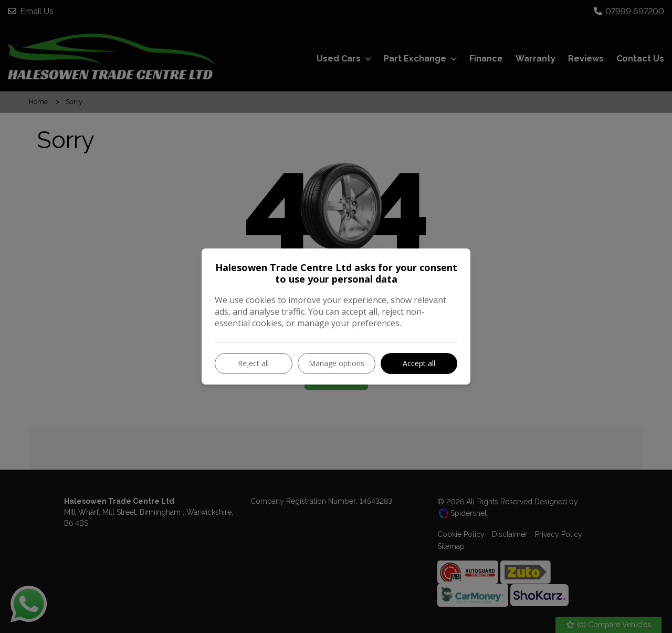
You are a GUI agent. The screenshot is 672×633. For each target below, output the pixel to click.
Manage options (337, 363)
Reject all (253, 363)
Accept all (419, 363)
